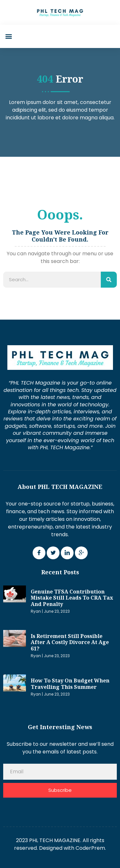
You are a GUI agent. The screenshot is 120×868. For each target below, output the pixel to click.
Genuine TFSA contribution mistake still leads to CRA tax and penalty (72, 598)
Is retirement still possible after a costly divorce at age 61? (70, 642)
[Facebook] (39, 553)
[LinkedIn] (67, 553)
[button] (8, 36)
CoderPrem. (91, 848)
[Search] (109, 280)
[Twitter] (53, 553)
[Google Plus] (81, 553)
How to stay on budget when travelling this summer (70, 684)
